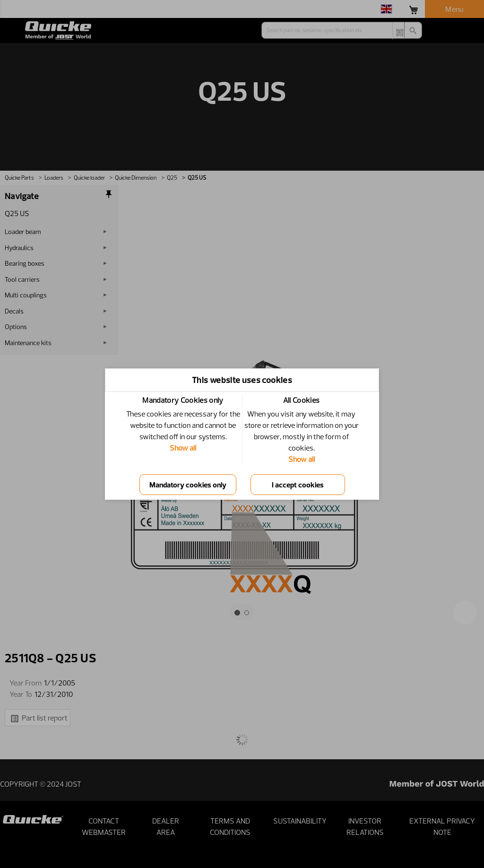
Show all (183, 448)
